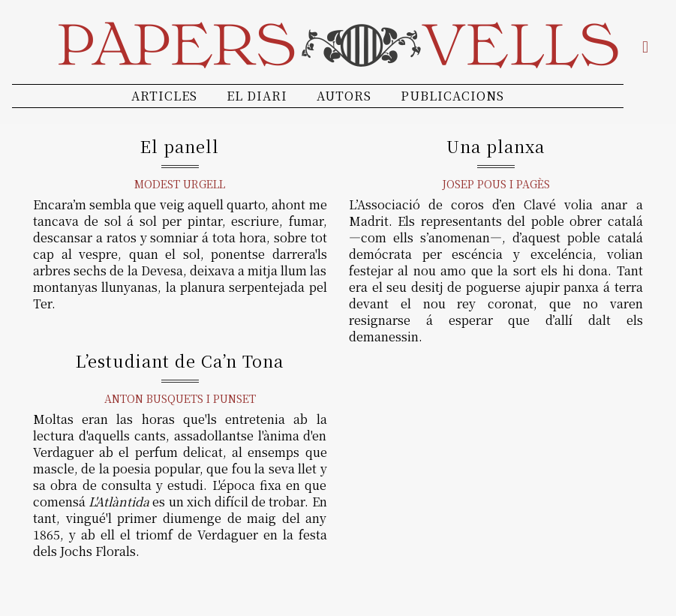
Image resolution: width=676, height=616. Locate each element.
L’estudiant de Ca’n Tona (180, 361)
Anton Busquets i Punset (180, 398)
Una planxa (496, 146)
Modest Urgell (180, 184)
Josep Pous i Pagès (496, 184)
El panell (180, 146)
